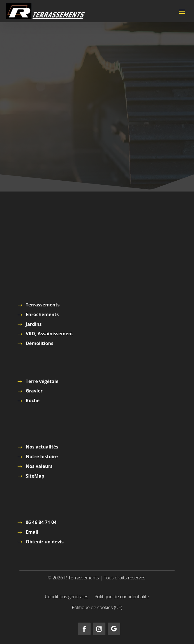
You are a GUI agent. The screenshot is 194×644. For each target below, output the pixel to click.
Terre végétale (42, 381)
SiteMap (35, 476)
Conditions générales (67, 597)
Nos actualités (42, 447)
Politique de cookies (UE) (97, 608)
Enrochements (42, 314)
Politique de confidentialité (122, 597)
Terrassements (43, 305)
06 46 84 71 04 (41, 522)
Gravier (34, 391)
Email (32, 532)
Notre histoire (42, 456)
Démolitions (40, 343)
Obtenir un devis (45, 542)
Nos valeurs (39, 466)
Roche (33, 400)
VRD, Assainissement (49, 334)
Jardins (34, 324)
